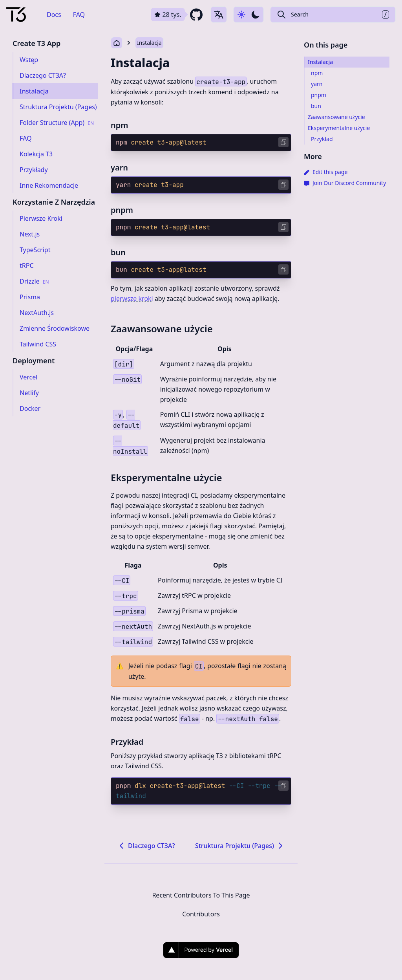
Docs (54, 15)
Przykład (127, 742)
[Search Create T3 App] (333, 15)
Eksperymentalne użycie (166, 477)
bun (118, 252)
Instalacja (149, 43)
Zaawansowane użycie (162, 329)
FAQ (79, 15)
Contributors (201, 914)
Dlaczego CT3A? (146, 846)
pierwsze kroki (132, 299)
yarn (119, 168)
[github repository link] (177, 15)
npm (119, 125)
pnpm (122, 210)
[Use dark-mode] (249, 15)
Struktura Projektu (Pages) (240, 846)
